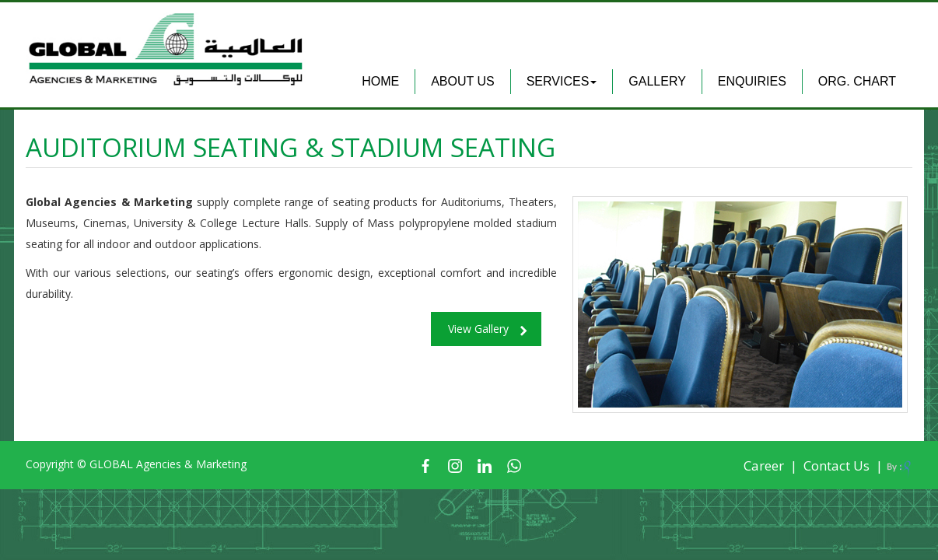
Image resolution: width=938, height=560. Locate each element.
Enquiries (752, 81)
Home (380, 81)
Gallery (657, 81)
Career (764, 465)
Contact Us (836, 465)
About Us (463, 81)
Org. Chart (857, 81)
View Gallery (478, 329)
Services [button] (562, 81)
